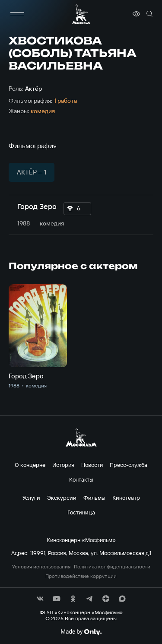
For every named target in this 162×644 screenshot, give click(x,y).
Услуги (31, 498)
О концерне (30, 465)
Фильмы (94, 498)
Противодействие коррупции (81, 576)
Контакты (81, 479)
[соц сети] (40, 599)
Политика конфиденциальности (112, 567)
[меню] (17, 14)
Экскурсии (62, 498)
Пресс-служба (129, 465)
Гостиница (81, 512)
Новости (92, 465)
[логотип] (81, 14)
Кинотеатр (126, 498)
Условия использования (41, 567)
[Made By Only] (81, 632)
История (63, 465)
